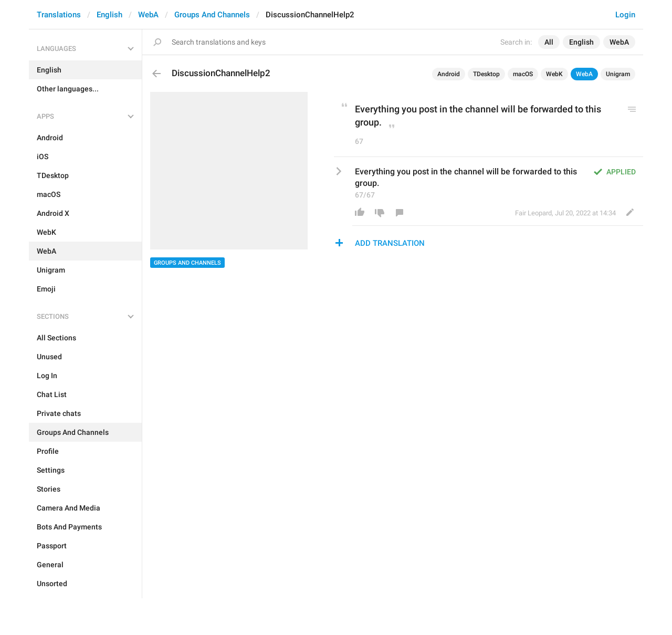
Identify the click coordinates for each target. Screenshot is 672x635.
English (109, 15)
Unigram (618, 74)
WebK (554, 74)
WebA (148, 15)
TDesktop (486, 74)
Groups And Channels (212, 15)
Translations (59, 15)
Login (625, 15)
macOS (523, 74)
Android (449, 74)
